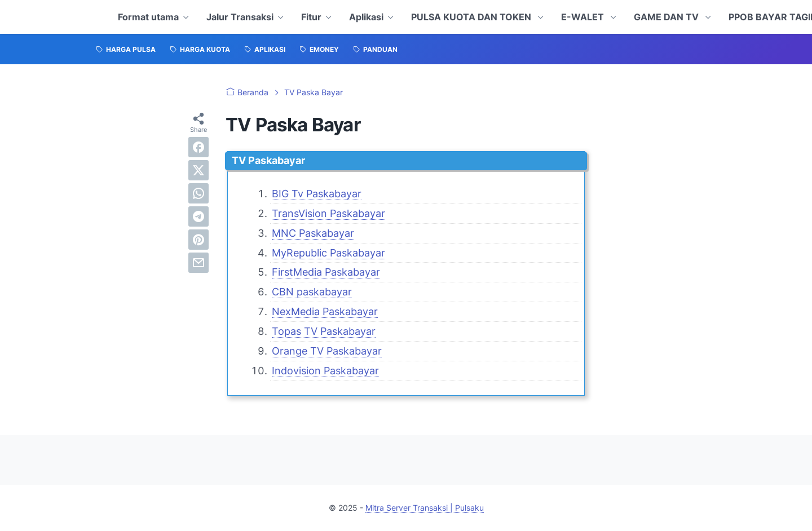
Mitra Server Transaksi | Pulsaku (425, 508)
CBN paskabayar (312, 292)
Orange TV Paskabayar (327, 351)
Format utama (148, 17)
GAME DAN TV (667, 17)
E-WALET (584, 17)
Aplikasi (366, 17)
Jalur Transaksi (240, 17)
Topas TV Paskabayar (324, 331)
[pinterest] (198, 240)
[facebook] (198, 147)
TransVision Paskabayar (328, 213)
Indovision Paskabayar (325, 371)
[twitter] (198, 170)
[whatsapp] (198, 193)
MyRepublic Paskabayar (328, 253)
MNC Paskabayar (313, 233)
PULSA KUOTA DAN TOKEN (472, 17)
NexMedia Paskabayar (325, 311)
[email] (198, 263)
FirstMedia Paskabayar (326, 272)
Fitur (311, 17)
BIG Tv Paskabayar (317, 194)
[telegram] (198, 216)
